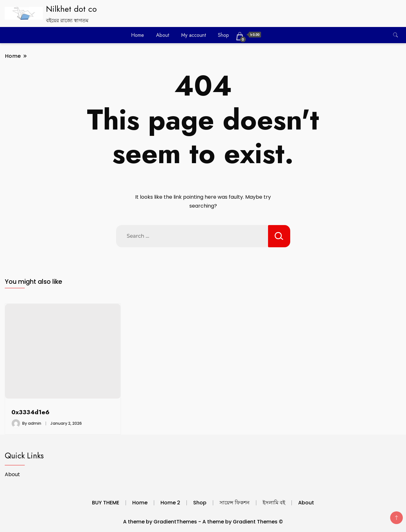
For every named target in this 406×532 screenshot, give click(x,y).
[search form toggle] (396, 35)
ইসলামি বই (274, 503)
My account (193, 35)
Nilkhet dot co (71, 9)
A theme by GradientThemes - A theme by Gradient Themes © (203, 522)
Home (138, 35)
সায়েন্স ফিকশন (235, 503)
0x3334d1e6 (30, 412)
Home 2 (170, 503)
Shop (223, 35)
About (163, 35)
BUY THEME (106, 503)
